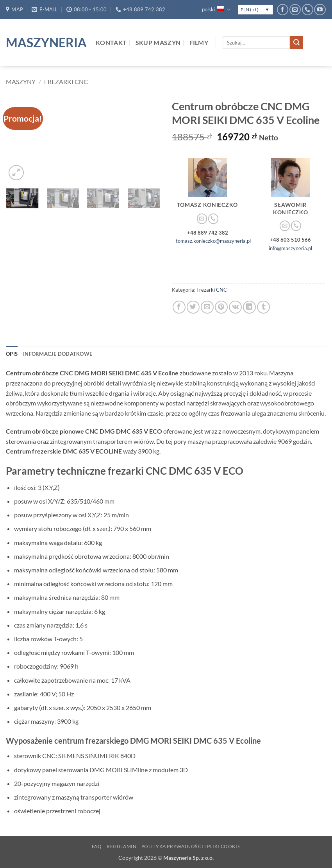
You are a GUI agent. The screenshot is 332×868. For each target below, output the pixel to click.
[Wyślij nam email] (295, 10)
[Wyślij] (296, 43)
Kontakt (111, 42)
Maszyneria (45, 43)
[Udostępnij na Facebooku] (179, 307)
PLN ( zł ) (250, 10)
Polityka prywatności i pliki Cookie (191, 846)
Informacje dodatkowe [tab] (58, 354)
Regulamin (122, 846)
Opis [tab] (12, 354)
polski (216, 10)
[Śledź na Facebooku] (283, 10)
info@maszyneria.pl (290, 248)
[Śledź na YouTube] (320, 10)
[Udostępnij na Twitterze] (193, 307)
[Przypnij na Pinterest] (221, 307)
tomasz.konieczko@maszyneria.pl (213, 241)
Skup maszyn (158, 42)
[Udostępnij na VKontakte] (235, 307)
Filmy (199, 42)
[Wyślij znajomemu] (207, 307)
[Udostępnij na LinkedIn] (249, 307)
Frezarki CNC (66, 82)
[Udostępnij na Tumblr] (263, 307)
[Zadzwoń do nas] (308, 10)
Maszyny (21, 82)
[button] (16, 173)
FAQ (97, 846)
